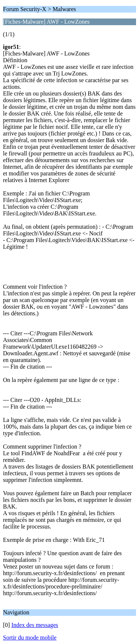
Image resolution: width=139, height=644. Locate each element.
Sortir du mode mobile (30, 638)
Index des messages (35, 625)
